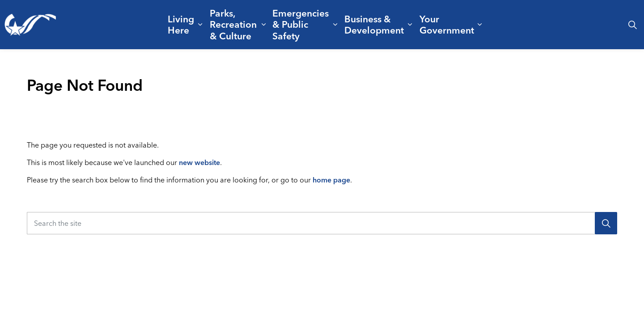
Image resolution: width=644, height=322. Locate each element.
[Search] (606, 223)
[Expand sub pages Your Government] (480, 25)
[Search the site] (322, 223)
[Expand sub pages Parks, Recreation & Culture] (264, 25)
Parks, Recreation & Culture (233, 24)
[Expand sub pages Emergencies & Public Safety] (335, 25)
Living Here (181, 24)
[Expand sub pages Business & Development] (410, 25)
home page (331, 180)
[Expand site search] (632, 25)
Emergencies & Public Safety (301, 24)
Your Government (447, 24)
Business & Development (374, 24)
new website (199, 162)
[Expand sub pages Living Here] (200, 25)
